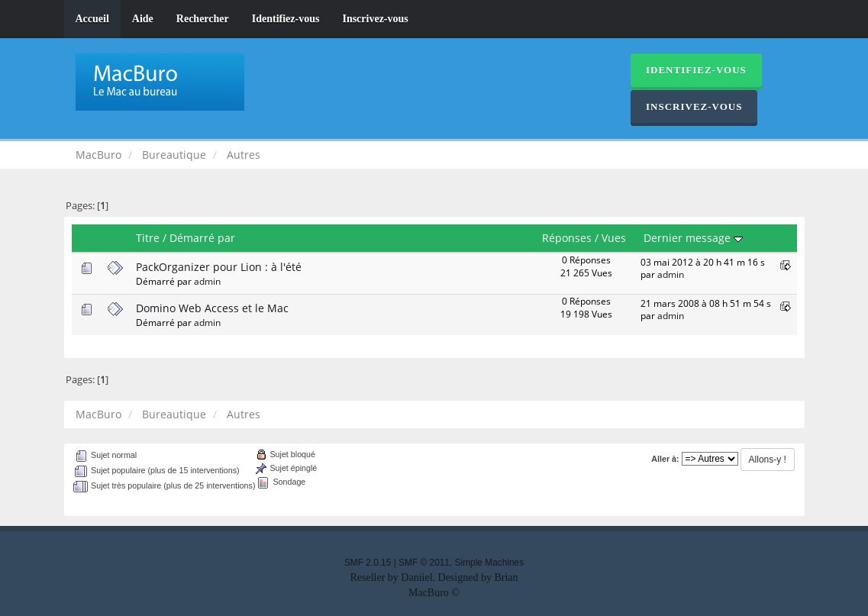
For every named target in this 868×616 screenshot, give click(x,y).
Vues (614, 238)
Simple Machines (490, 563)
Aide (143, 19)
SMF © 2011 (424, 563)
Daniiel (416, 577)
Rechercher (203, 19)
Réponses (567, 238)
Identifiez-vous (286, 19)
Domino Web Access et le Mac (212, 308)
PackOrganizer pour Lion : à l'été (219, 267)
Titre (148, 238)
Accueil (92, 19)
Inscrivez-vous (375, 19)
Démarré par (202, 238)
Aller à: (665, 459)
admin (207, 281)
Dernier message (693, 238)
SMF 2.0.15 (368, 563)
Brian (506, 577)
